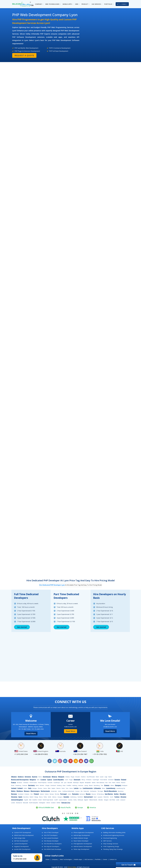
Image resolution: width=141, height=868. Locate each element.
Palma (45, 797)
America (93, 807)
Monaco (27, 791)
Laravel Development (21, 844)
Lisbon (69, 794)
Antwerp (68, 777)
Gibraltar (101, 800)
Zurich (112, 797)
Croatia (43, 780)
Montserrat (19, 803)
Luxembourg (111, 788)
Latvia (76, 788)
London (13, 803)
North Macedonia (110, 791)
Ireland (20, 788)
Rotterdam (86, 791)
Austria (35, 777)
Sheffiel (58, 803)
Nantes (94, 783)
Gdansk (42, 794)
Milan (49, 788)
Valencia (54, 797)
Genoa (45, 788)
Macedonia (121, 791)
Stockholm (80, 797)
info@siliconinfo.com (110, 727)
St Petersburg (100, 794)
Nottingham (42, 803)
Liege (106, 777)
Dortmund (53, 785)
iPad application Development (83, 844)
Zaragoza (60, 797)
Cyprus (50, 780)
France (14, 782)
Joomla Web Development (22, 849)
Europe (80, 807)
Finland (124, 780)
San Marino (109, 794)
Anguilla (26, 800)
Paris (110, 783)
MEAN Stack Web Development (24, 835)
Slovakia (123, 794)
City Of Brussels (91, 777)
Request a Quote (24, 55)
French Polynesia (42, 783)
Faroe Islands (104, 780)
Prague (71, 780)
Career (105, 859)
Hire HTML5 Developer (51, 833)
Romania (75, 794)
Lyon (65, 783)
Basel (95, 797)
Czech (66, 780)
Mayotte (82, 783)
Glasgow (106, 800)
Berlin (37, 785)
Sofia (38, 780)
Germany (31, 785)
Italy (30, 788)
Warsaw (52, 794)
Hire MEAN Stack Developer (53, 849)
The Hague (100, 791)
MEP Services (107, 841)
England (86, 800)
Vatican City (66, 803)
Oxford (48, 803)
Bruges (73, 777)
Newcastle (26, 803)
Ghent (97, 777)
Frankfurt (69, 785)
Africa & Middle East (46, 807)
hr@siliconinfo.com (70, 727)
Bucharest (82, 794)
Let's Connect (122, 4)
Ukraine (123, 797)
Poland (36, 794)
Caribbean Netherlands (68, 791)
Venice (71, 788)
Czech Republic (58, 780)
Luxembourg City (121, 788)
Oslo (32, 794)
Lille (62, 783)
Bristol (40, 800)
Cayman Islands (63, 800)
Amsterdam (54, 791)
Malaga (36, 797)
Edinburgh (80, 800)
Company (55, 859)
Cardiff (56, 800)
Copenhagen (96, 780)
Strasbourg (18, 785)
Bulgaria (33, 780)
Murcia (41, 797)
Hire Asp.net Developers (52, 846)
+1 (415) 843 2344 (20, 859)
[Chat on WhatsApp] (91, 761)
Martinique (76, 783)
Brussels (78, 777)
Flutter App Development (81, 849)
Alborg (83, 780)
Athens (112, 785)
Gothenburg (73, 797)
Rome (63, 788)
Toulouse (25, 785)
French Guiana (33, 783)
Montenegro (35, 791)
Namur (110, 777)
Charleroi (83, 777)
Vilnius (103, 788)
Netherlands (45, 791)
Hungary (118, 785)
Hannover (81, 785)
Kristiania (27, 794)
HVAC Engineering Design (111, 846)
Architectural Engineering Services (114, 835)
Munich (91, 785)
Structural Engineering (110, 838)
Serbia (116, 794)
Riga (81, 788)
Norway (14, 794)
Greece (107, 785)
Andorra (21, 777)
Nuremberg (97, 785)
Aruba (60, 791)
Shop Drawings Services (111, 844)
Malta (13, 791)
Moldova (20, 791)
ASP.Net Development (21, 841)
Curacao (77, 791)
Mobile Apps (78, 859)
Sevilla (50, 797)
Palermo (58, 788)
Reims (114, 783)
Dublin (25, 788)
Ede (82, 791)
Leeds (118, 800)
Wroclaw (57, 794)
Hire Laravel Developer (51, 838)
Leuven (102, 777)
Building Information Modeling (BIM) (114, 833)
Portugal (63, 794)
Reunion (123, 783)
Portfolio (98, 859)
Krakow (47, 794)
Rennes (118, 783)
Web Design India (20, 838)
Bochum (42, 785)
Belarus (54, 777)
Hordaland (21, 794)
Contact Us (113, 859)
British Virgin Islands (48, 800)
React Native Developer (81, 841)
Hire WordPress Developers (53, 844)
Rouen (13, 785)
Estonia (117, 780)
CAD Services (89, 859)
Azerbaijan (47, 777)
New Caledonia (100, 783)
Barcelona (26, 797)
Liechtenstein (88, 788)
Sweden (66, 797)
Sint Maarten (93, 791)
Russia (88, 794)
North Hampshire (34, 803)
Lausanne (100, 797)
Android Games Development (83, 846)
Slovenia (14, 797)
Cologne (47, 785)
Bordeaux (20, 783)
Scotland (53, 803)
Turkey (117, 797)
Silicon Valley (72, 867)
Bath (30, 800)
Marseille (70, 783)
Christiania (89, 780)
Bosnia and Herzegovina (20, 780)
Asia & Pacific (66, 807)
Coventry (70, 800)
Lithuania (97, 788)
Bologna (35, 788)
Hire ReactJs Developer (51, 841)
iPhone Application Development (84, 833)
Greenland (111, 780)
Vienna (40, 777)
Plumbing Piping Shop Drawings (113, 849)
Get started (22, 627)
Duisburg (59, 785)
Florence (40, 788)
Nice (107, 783)
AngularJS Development (21, 846)
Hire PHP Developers (51, 835)
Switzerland (88, 797)
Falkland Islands (93, 800)
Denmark (77, 780)
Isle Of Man (112, 800)
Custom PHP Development (23, 833)
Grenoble (50, 783)
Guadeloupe (57, 783)
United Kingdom (17, 800)
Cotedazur (26, 783)
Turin (67, 788)
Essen (64, 785)
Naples (53, 788)
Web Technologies (66, 859)
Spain (20, 797)
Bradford (35, 800)
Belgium (61, 777)
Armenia (28, 777)
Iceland (14, 788)
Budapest (125, 785)
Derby (75, 800)
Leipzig (86, 785)
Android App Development (82, 835)
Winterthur (106, 797)
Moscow (94, 794)
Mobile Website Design (81, 838)
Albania (14, 777)
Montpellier (88, 783)
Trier (102, 785)
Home (48, 859)
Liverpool (123, 800)
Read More (31, 733)
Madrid (32, 797)
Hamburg (75, 785)
